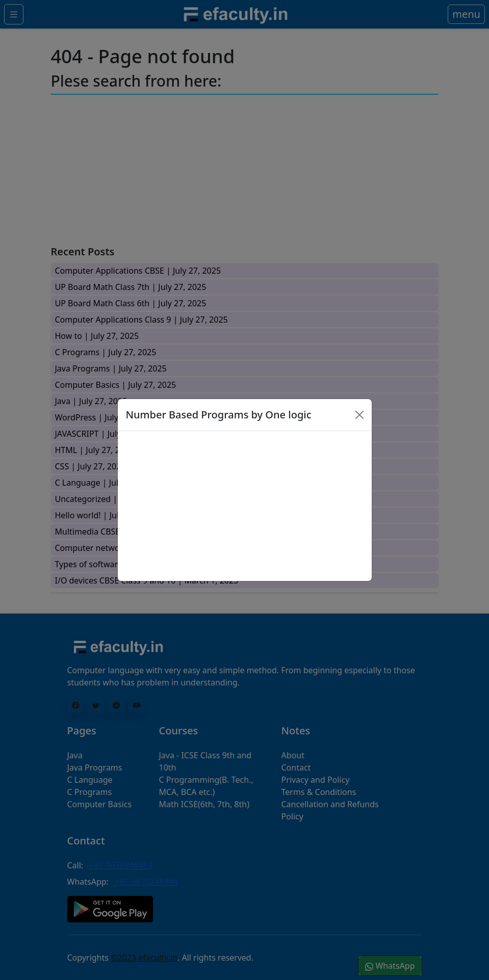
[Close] (359, 415)
